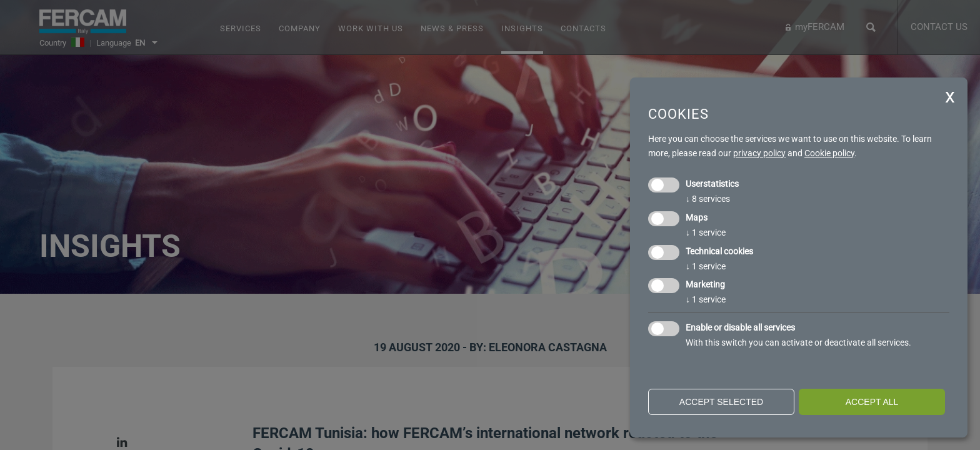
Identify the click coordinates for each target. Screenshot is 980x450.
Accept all (872, 402)
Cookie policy (829, 153)
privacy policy (759, 153)
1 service (706, 232)
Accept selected (721, 402)
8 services (708, 199)
